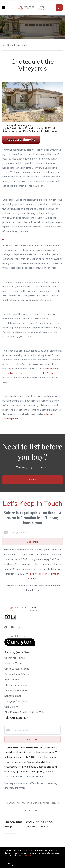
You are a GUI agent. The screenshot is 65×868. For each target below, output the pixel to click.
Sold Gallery (11, 707)
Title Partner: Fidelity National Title (24, 712)
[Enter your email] (36, 532)
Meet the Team (13, 663)
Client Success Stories (17, 669)
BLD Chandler (49, 373)
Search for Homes (15, 658)
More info (29, 855)
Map (52, 128)
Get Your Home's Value (17, 674)
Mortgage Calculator (16, 701)
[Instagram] (18, 627)
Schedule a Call (13, 696)
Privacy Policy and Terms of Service (24, 776)
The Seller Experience (17, 690)
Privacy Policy (33, 810)
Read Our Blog (12, 679)
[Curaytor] (20, 645)
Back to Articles (17, 45)
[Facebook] (6, 627)
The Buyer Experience (17, 685)
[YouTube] (12, 627)
